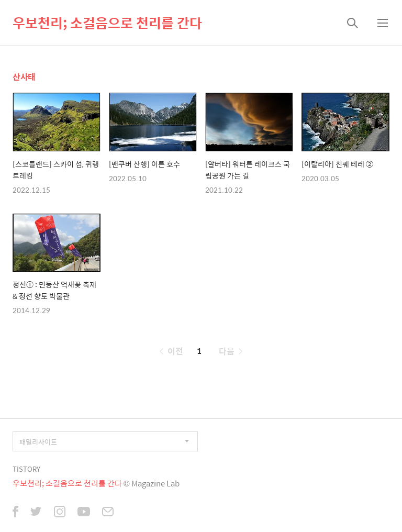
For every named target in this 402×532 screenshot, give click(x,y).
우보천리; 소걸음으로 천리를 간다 (107, 23)
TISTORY (26, 469)
